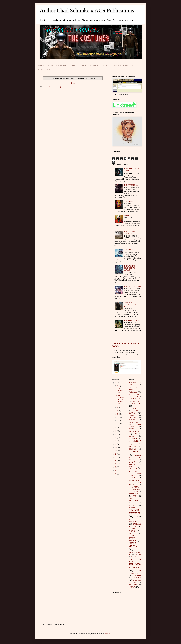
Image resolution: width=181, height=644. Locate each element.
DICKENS (132, 418)
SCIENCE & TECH (135, 525)
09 (118, 414)
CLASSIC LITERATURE (135, 402)
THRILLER (137, 575)
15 (116, 438)
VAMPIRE (137, 578)
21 (116, 457)
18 (116, 447)
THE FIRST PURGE (131, 185)
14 (116, 434)
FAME (139, 424)
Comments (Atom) (55, 87)
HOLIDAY (132, 449)
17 (116, 444)
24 (116, 467)
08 (118, 411)
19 (116, 451)
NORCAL (132, 478)
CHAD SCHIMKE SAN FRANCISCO (121, 399)
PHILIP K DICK (135, 494)
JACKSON (132, 462)
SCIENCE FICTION (133, 530)
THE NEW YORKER (135, 566)
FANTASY (135, 427)
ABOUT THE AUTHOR (57, 65)
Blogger (108, 634)
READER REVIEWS (134, 512)
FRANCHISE (134, 431)
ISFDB (105, 65)
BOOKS (73, 65)
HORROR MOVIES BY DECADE (135, 457)
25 (116, 470)
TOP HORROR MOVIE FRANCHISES (132, 170)
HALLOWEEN (134, 447)
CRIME (131, 415)
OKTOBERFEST (134, 480)
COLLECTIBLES (135, 408)
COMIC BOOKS (135, 412)
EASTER (132, 420)
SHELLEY (132, 533)
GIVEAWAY (133, 438)
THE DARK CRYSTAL (132, 320)
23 (116, 464)
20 (116, 454)
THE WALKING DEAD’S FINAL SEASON (130, 268)
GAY (135, 434)
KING (131, 467)
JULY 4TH (133, 464)
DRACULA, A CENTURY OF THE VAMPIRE (131, 304)
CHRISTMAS (134, 399)
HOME (41, 65)
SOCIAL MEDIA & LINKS (122, 65)
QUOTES (132, 505)
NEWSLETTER (44, 70)
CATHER (135, 397)
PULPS (135, 503)
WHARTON (133, 585)
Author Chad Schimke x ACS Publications (87, 10)
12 (118, 424)
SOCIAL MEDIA (133, 545)
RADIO (132, 507)
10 (118, 417)
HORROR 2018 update (132, 250)
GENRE (131, 436)
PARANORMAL (134, 487)
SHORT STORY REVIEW (132, 538)
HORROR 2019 (129, 201)
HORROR (134, 452)
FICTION (132, 429)
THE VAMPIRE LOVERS (133, 286)
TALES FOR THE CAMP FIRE (135, 559)
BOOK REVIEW (135, 394)
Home (73, 83)
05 (118, 386)
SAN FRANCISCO (121, 391)
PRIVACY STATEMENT (89, 65)
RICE (136, 517)
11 (116, 383)
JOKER (127, 216)
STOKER (138, 554)
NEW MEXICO (135, 471)
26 (116, 474)
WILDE (132, 587)
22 (116, 461)
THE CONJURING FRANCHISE (130, 233)
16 (116, 441)
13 (116, 431)
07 (118, 407)
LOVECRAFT (133, 469)
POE (135, 496)
